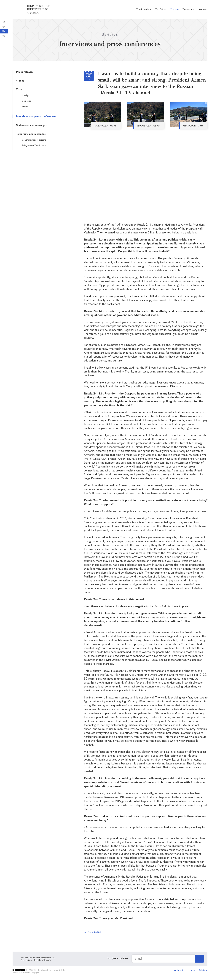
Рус (3, 26)
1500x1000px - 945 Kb (148, 126)
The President (144, 9)
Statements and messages (31, 125)
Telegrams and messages (31, 134)
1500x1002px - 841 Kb (105, 126)
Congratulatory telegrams (34, 140)
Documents (188, 9)
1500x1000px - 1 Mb (193, 126)
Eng (4, 31)
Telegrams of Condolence (34, 145)
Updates (174, 9)
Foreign (25, 95)
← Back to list (92, 932)
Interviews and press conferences (36, 116)
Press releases (25, 72)
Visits (19, 89)
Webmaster (179, 970)
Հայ (4, 22)
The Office (160, 9)
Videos (20, 81)
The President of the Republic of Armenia (38, 9)
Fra (3, 36)
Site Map (203, 970)
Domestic (26, 101)
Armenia (203, 9)
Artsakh (26, 106)
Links (192, 970)
